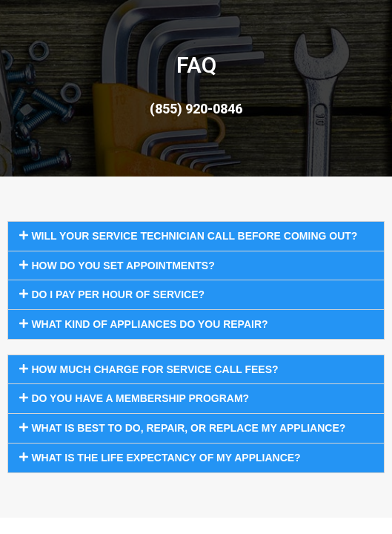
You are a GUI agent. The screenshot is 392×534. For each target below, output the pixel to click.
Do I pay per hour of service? (118, 294)
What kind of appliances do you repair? (149, 324)
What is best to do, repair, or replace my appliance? (188, 428)
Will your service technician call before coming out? (194, 236)
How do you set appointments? (123, 266)
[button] (196, 236)
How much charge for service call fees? (155, 369)
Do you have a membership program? (140, 398)
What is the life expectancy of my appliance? (166, 458)
